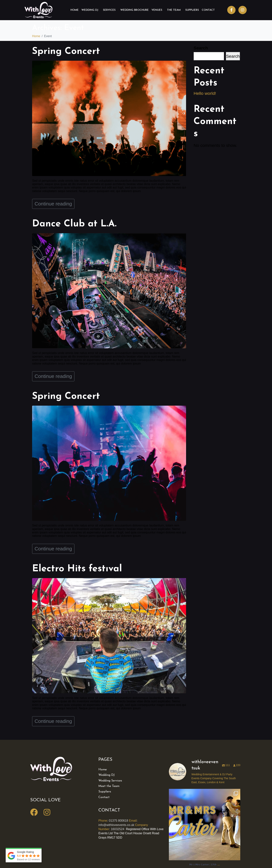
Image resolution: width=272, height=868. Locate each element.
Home (75, 10)
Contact (208, 10)
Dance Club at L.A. (74, 224)
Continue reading (53, 204)
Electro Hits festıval (77, 569)
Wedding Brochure (134, 10)
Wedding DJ (90, 10)
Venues (157, 10)
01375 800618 (118, 821)
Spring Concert (66, 52)
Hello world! (205, 93)
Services (109, 10)
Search (201, 48)
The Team (174, 10)
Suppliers (192, 10)
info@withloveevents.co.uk (116, 825)
